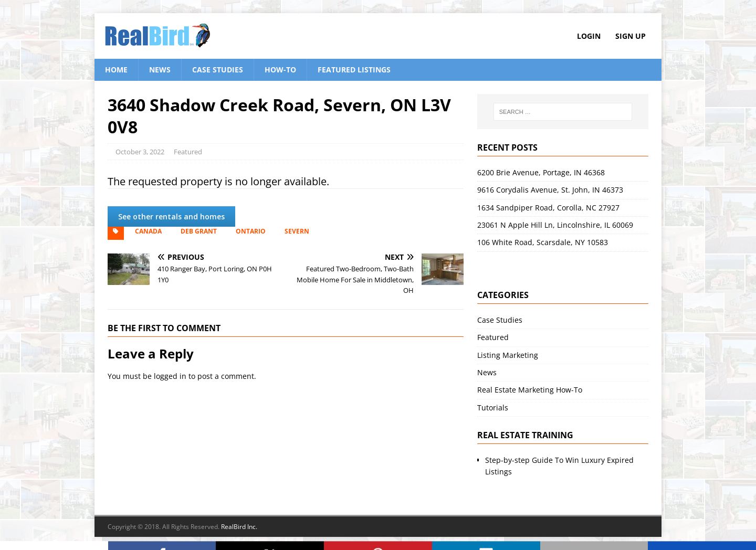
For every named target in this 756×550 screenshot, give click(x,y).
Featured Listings (354, 70)
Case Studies (218, 70)
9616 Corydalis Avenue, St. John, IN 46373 (550, 190)
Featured (188, 152)
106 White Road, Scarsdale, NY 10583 (543, 242)
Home (116, 70)
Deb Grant (199, 231)
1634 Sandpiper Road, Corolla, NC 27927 (548, 208)
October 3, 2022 (140, 152)
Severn (297, 231)
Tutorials (493, 408)
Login (589, 36)
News (160, 70)
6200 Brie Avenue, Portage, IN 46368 (541, 172)
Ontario (251, 231)
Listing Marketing (508, 355)
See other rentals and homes (171, 216)
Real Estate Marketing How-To (530, 390)
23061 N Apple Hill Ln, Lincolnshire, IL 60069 (555, 225)
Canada (148, 231)
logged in (170, 376)
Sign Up (631, 36)
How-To (280, 70)
